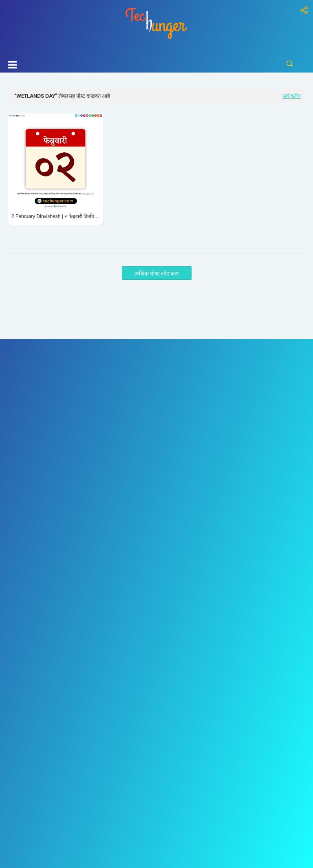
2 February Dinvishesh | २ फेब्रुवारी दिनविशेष (55, 216)
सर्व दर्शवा (292, 96)
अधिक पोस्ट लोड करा (157, 273)
